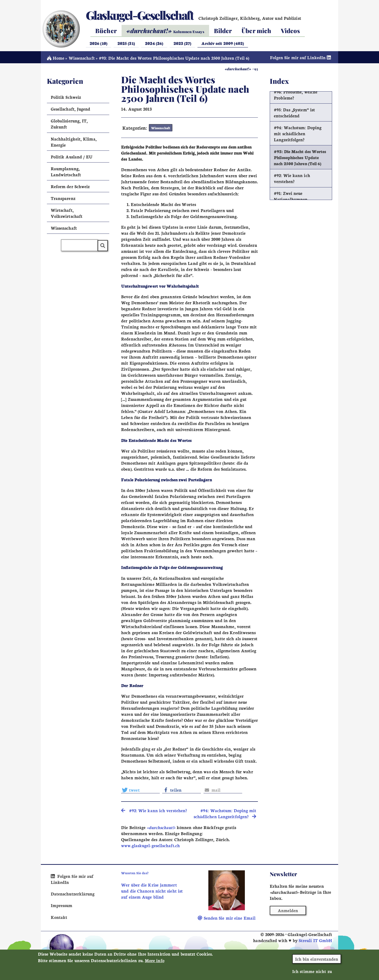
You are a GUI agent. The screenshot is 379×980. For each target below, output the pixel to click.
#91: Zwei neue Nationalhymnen (291, 196)
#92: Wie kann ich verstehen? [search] (154, 811)
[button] (140, 790)
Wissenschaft (82, 58)
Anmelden (288, 911)
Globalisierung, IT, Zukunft (69, 124)
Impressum (62, 906)
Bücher (106, 31)
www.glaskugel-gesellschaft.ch (150, 846)
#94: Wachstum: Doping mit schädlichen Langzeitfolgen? (298, 134)
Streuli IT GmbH (315, 941)
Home (56, 58)
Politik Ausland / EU (72, 157)
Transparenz (63, 198)
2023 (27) (182, 43)
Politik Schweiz (66, 97)
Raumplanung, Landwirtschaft (66, 172)
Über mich (256, 31)
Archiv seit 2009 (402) (223, 43)
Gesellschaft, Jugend (71, 109)
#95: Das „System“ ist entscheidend (294, 113)
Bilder (223, 31)
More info (155, 960)
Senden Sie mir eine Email (227, 918)
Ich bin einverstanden (317, 959)
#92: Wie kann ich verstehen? (292, 178)
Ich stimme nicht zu (312, 971)
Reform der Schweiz (70, 187)
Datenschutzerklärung (73, 894)
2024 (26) (154, 43)
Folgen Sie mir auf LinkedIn (301, 58)
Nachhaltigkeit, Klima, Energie (74, 142)
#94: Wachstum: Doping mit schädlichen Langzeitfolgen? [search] (225, 814)
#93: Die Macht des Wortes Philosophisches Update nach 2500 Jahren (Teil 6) (300, 158)
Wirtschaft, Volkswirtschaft (67, 213)
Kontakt (59, 917)
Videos (290, 31)
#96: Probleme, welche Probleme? (296, 95)
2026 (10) (98, 43)
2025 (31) (126, 43)
